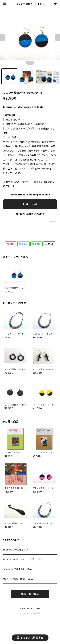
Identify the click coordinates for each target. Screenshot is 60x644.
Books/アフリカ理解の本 (16, 550)
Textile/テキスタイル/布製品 (18, 569)
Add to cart (30, 204)
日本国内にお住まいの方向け (30, 214)
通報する (53, 222)
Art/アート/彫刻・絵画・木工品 (18, 579)
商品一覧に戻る (30, 594)
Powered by (30, 613)
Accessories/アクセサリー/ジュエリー (22, 559)
